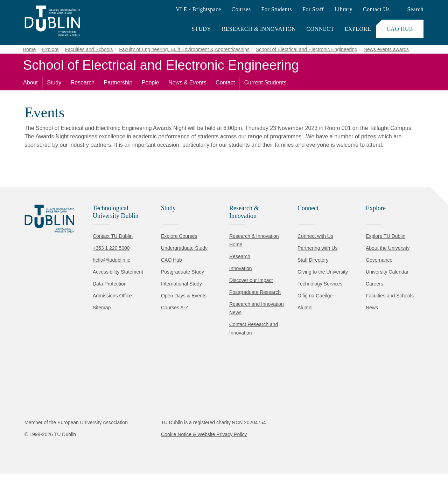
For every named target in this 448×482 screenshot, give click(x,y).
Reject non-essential (95, 456)
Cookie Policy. (147, 433)
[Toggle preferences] (151, 456)
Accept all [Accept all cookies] (37, 456)
